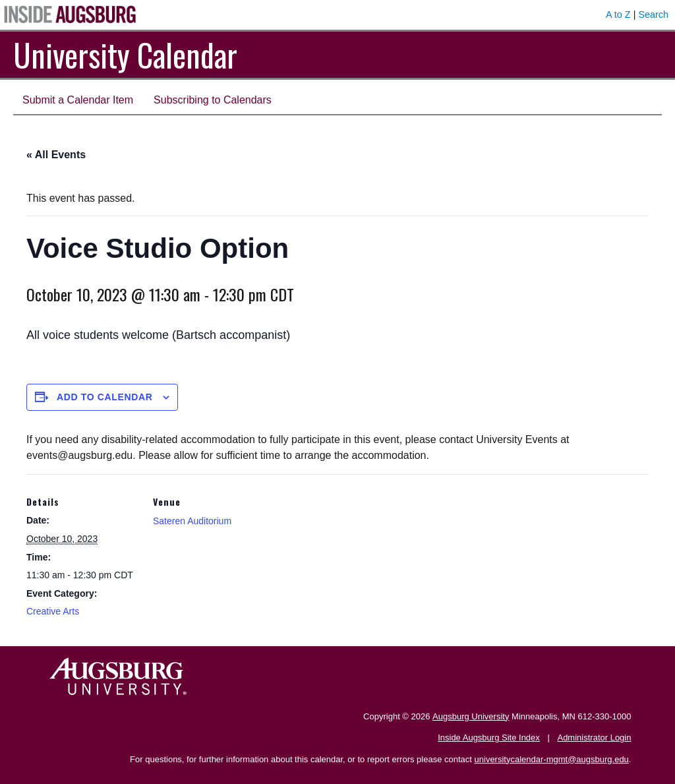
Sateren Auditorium (192, 521)
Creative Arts (53, 611)
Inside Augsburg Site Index (489, 738)
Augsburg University (471, 716)
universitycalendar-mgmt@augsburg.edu (552, 759)
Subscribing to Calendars (213, 100)
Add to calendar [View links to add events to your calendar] (105, 397)
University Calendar (125, 54)
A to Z (618, 15)
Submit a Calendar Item (78, 100)
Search (653, 15)
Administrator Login (594, 738)
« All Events (56, 155)
